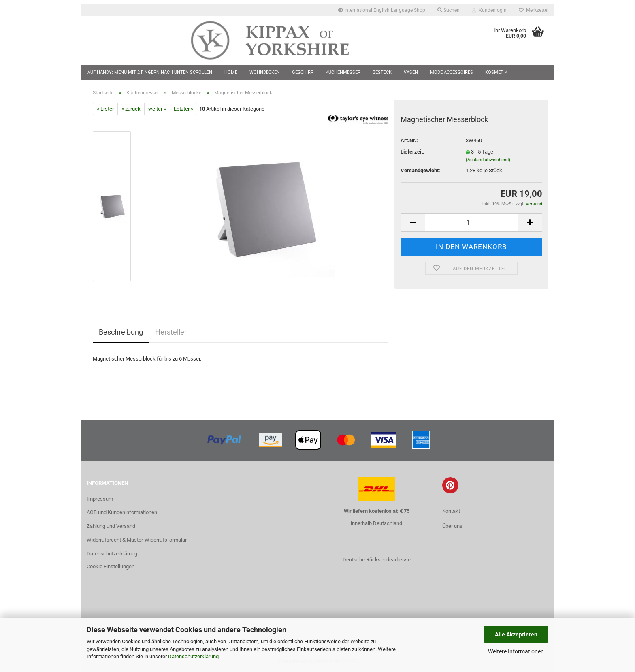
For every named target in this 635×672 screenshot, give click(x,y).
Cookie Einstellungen (111, 566)
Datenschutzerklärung (193, 656)
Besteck (382, 72)
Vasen (411, 72)
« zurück (131, 109)
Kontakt (451, 511)
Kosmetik (496, 72)
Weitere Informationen (516, 651)
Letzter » (183, 109)
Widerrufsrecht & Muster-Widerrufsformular (137, 540)
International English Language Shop (382, 10)
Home (231, 72)
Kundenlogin (489, 10)
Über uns (452, 526)
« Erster (105, 109)
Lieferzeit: (412, 152)
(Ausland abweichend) (488, 160)
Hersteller (171, 332)
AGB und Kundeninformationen (122, 512)
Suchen (449, 10)
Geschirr (303, 72)
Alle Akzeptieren (516, 634)
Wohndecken (265, 72)
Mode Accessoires (452, 72)
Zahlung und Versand (111, 526)
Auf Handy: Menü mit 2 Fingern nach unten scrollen (150, 72)
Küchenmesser (343, 72)
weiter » (157, 109)
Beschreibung (121, 332)
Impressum (100, 499)
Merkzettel (534, 10)
